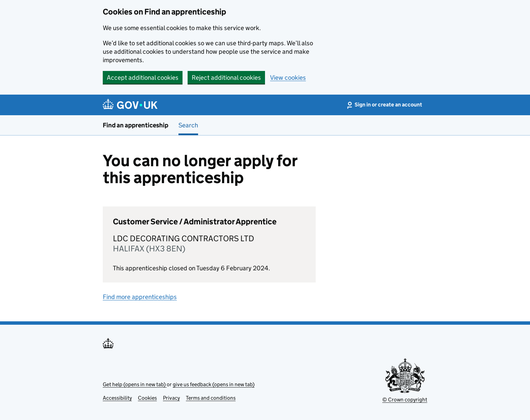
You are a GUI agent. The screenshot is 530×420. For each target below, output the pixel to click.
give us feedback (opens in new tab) (214, 384)
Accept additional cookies (143, 78)
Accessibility (117, 398)
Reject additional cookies (226, 78)
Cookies (147, 398)
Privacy (171, 398)
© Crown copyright (405, 400)
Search (188, 125)
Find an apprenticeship (136, 125)
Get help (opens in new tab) (135, 384)
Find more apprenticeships (140, 297)
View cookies (288, 78)
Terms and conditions (211, 398)
